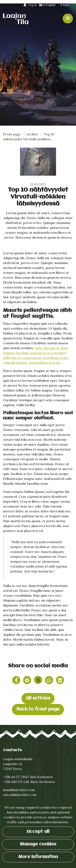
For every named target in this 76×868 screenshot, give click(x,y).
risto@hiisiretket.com (20, 795)
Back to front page (38, 709)
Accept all (38, 832)
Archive (33, 134)
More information (38, 857)
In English (48, 5)
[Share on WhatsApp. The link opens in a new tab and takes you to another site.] (49, 681)
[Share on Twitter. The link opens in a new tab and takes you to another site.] (39, 681)
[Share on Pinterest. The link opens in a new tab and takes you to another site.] (28, 681)
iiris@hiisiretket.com (19, 790)
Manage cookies (38, 844)
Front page (12, 134)
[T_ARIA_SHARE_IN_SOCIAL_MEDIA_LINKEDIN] (60, 681)
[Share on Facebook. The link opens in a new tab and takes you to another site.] (17, 681)
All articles (38, 698)
